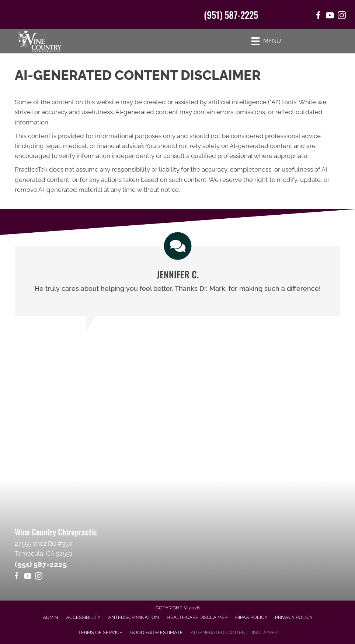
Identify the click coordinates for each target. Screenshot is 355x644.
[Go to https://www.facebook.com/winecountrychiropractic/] (318, 16)
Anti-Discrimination (133, 617)
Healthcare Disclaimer (197, 617)
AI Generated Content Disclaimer (234, 632)
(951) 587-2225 (231, 15)
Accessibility (83, 617)
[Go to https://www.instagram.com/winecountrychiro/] (342, 16)
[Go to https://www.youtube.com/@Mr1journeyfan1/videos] (28, 577)
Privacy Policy (294, 617)
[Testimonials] (177, 281)
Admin (51, 617)
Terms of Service (100, 632)
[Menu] (266, 41)
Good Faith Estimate (156, 632)
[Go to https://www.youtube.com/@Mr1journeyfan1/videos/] (330, 16)
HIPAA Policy (251, 617)
